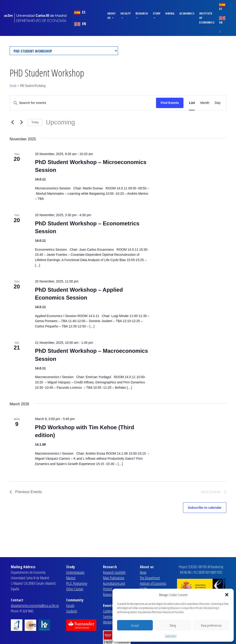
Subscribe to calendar (205, 508)
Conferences (111, 611)
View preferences (211, 625)
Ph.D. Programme (77, 583)
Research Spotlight (114, 572)
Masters (71, 578)
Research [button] (142, 13)
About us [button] (112, 16)
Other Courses (75, 589)
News (143, 572)
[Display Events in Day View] (218, 103)
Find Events (170, 103)
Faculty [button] (126, 13)
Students (72, 611)
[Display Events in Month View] (205, 103)
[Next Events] (21, 122)
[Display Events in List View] (192, 103)
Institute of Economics (207, 18)
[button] (227, 595)
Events (13, 86)
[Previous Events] (12, 122)
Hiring (170, 13)
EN (80, 24)
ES (80, 12)
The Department (150, 578)
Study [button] (157, 13)
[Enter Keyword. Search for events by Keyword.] (83, 103)
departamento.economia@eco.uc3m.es (35, 606)
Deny (173, 625)
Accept (135, 625)
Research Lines (112, 594)
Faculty (70, 606)
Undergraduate (75, 572)
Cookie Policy (171, 636)
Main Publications (114, 578)
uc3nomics (187, 13)
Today (35, 122)
